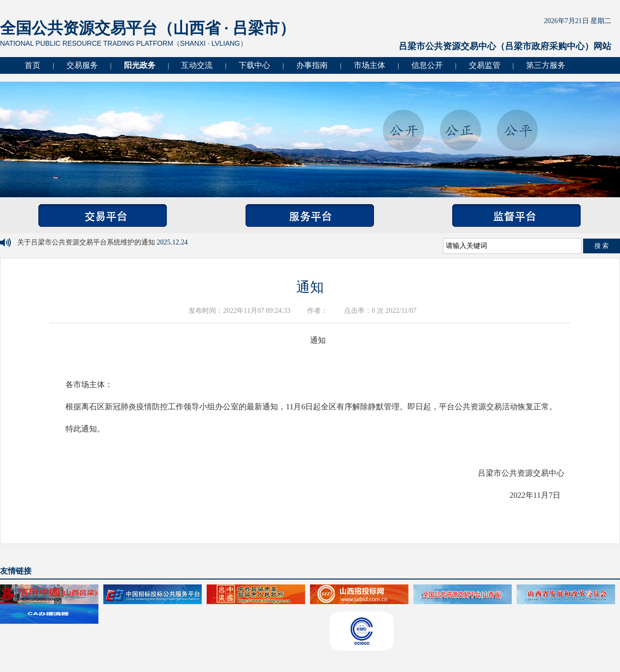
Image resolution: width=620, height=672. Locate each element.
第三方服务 (546, 65)
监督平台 (516, 215)
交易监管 (485, 65)
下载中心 (254, 65)
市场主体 (370, 65)
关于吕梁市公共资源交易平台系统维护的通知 (87, 242)
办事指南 (312, 65)
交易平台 (103, 215)
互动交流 (197, 65)
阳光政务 (140, 65)
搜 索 (602, 246)
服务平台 (310, 215)
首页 (32, 65)
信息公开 (427, 65)
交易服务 (82, 65)
